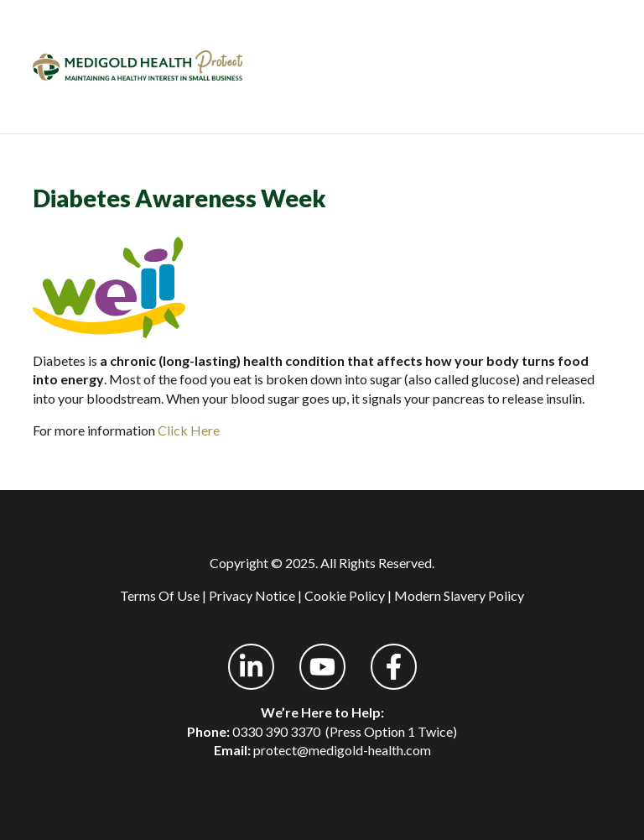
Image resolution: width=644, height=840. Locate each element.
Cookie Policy (345, 595)
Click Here (190, 430)
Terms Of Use (160, 595)
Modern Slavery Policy (459, 595)
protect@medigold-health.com (342, 750)
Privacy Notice (252, 595)
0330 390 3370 (276, 731)
